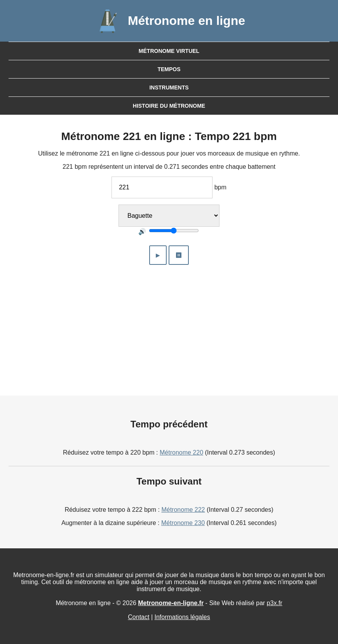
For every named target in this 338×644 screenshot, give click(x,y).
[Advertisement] (169, 325)
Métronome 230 (183, 523)
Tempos (169, 69)
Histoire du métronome (169, 106)
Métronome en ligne (186, 21)
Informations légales (182, 617)
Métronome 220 (181, 452)
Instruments (169, 87)
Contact (139, 617)
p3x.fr (275, 603)
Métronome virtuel (169, 51)
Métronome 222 (183, 510)
